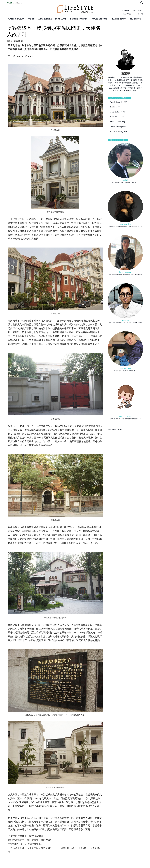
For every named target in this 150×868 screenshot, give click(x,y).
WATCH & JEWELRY (16, 19)
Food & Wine (118, 117)
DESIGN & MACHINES (79, 19)
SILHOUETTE (135, 19)
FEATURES (127, 14)
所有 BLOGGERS (115, 430)
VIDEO (140, 10)
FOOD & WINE (61, 19)
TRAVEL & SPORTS (99, 19)
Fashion (115, 107)
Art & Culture (118, 112)
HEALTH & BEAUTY (119, 19)
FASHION (31, 19)
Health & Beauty (119, 132)
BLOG (141, 14)
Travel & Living (118, 127)
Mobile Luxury (118, 122)
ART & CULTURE (45, 19)
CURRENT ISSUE (129, 10)
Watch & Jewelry (119, 102)
